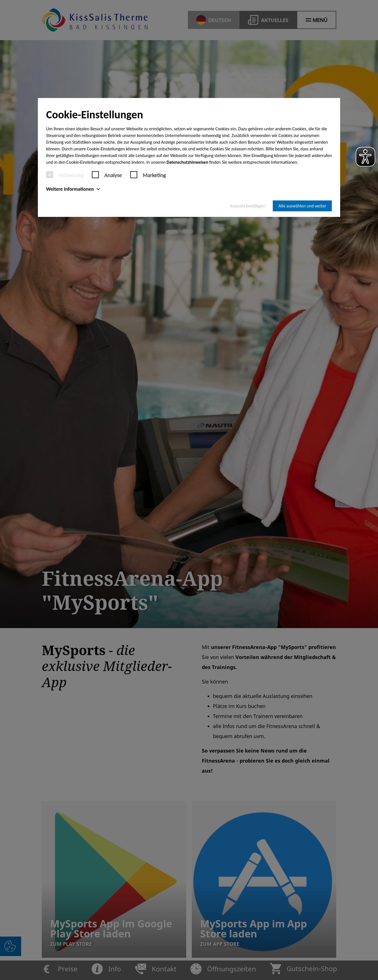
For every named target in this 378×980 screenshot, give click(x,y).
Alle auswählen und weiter (302, 206)
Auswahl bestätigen (247, 206)
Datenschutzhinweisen (187, 162)
